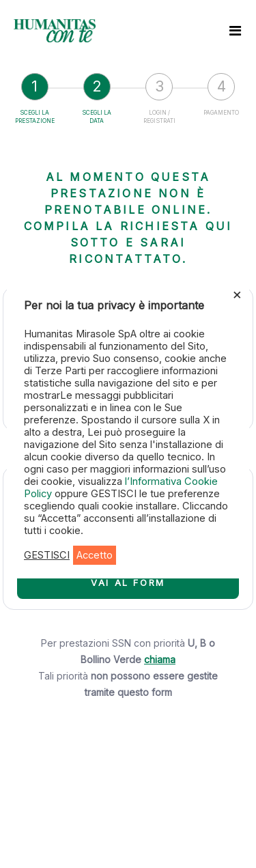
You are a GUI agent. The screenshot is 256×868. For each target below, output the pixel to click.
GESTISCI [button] (47, 555)
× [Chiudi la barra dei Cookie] (237, 294)
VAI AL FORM (128, 583)
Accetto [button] (95, 555)
